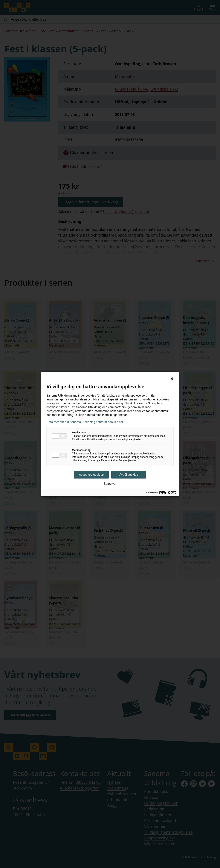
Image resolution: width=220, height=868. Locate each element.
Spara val (110, 484)
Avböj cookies (129, 475)
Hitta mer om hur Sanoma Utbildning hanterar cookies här (85, 422)
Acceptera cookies (91, 475)
